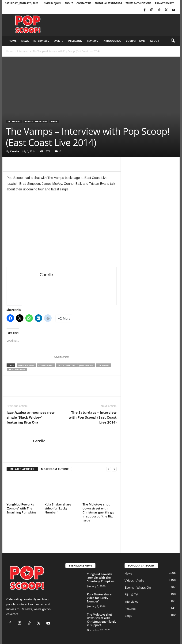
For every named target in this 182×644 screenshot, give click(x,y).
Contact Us (84, 3)
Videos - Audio (134, 580)
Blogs (128, 616)
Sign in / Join (52, 3)
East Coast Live (66, 365)
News (25, 41)
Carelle (14, 151)
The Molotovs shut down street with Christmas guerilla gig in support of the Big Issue (98, 512)
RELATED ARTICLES (22, 469)
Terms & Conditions (139, 3)
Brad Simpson (26, 365)
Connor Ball (46, 365)
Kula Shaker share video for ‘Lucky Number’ (58, 508)
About (69, 3)
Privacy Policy (165, 3)
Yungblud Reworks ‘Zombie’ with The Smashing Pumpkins (21, 508)
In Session (75, 41)
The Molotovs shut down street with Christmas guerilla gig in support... (102, 620)
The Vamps (103, 365)
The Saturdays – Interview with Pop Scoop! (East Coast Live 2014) (93, 417)
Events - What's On (36, 121)
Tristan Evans (17, 369)
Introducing (112, 41)
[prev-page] (109, 469)
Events (59, 41)
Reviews (93, 41)
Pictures (130, 609)
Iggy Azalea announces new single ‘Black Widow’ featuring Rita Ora (31, 417)
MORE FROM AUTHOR (55, 469)
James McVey (86, 365)
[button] (173, 41)
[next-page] (114, 469)
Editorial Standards (108, 3)
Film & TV (131, 595)
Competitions (136, 41)
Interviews (41, 41)
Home (13, 41)
